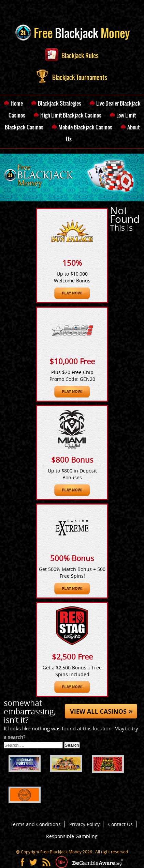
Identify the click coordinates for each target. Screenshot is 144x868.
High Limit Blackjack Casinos (71, 115)
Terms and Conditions (36, 824)
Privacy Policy (84, 824)
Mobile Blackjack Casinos (85, 127)
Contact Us (120, 824)
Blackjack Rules (72, 56)
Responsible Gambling (72, 836)
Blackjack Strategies (60, 103)
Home (17, 103)
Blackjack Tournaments (72, 77)
